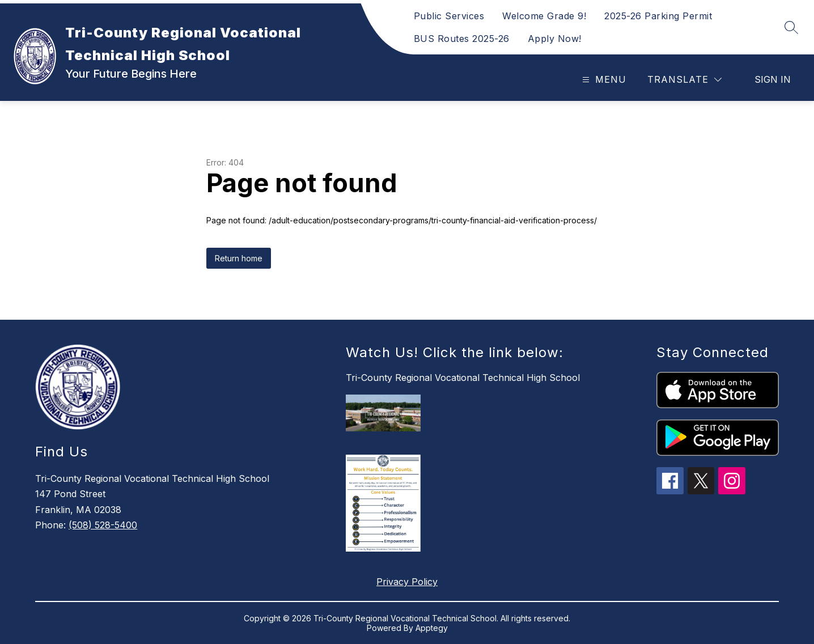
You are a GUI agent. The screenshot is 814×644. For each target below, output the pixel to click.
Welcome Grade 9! (544, 16)
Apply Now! (555, 39)
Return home (239, 258)
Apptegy (432, 628)
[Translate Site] (684, 80)
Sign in (773, 79)
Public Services (449, 16)
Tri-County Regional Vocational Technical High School (463, 378)
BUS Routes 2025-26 (462, 39)
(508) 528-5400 (103, 525)
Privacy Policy (407, 582)
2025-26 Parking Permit (658, 16)
